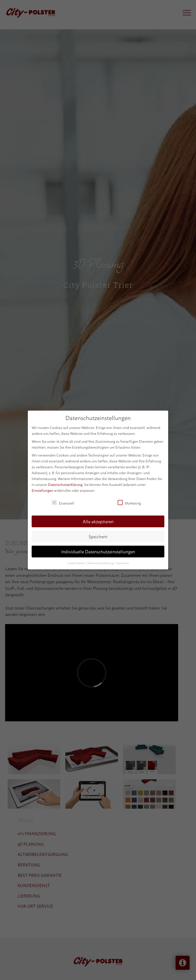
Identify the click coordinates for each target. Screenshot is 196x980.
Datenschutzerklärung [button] (101, 561)
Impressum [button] (122, 561)
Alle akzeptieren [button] (98, 520)
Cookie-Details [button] (76, 561)
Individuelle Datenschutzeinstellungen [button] (98, 550)
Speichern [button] (98, 535)
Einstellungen (42, 489)
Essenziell (63, 501)
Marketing (129, 501)
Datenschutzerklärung (65, 483)
